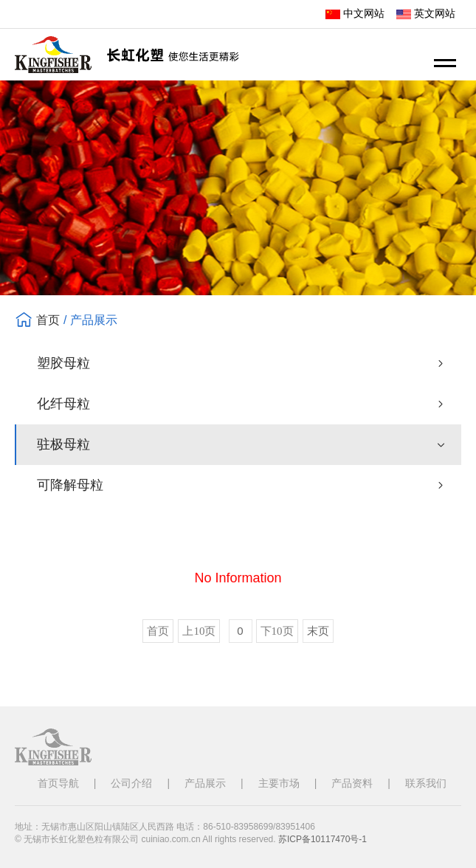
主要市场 (279, 783)
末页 (318, 631)
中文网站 (355, 13)
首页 (48, 320)
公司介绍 (131, 783)
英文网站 (426, 13)
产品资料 (352, 783)
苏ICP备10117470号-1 (322, 839)
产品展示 (205, 783)
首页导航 (58, 783)
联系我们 (426, 783)
